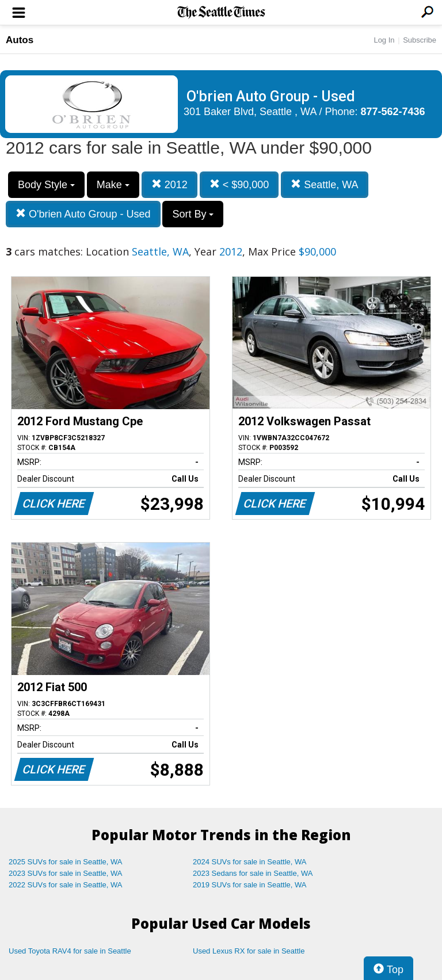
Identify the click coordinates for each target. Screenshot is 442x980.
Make (113, 185)
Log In (384, 40)
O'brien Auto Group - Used (83, 214)
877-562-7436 (393, 112)
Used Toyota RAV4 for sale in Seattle (70, 951)
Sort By (193, 214)
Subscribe (420, 40)
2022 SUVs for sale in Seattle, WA (66, 885)
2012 (169, 184)
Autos (20, 40)
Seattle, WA (324, 184)
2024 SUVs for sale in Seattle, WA (250, 862)
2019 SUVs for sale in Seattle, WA (250, 885)
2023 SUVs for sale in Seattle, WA (66, 873)
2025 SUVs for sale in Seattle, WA (66, 862)
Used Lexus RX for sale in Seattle (249, 951)
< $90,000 (239, 184)
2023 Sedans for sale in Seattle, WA (253, 873)
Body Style (46, 185)
